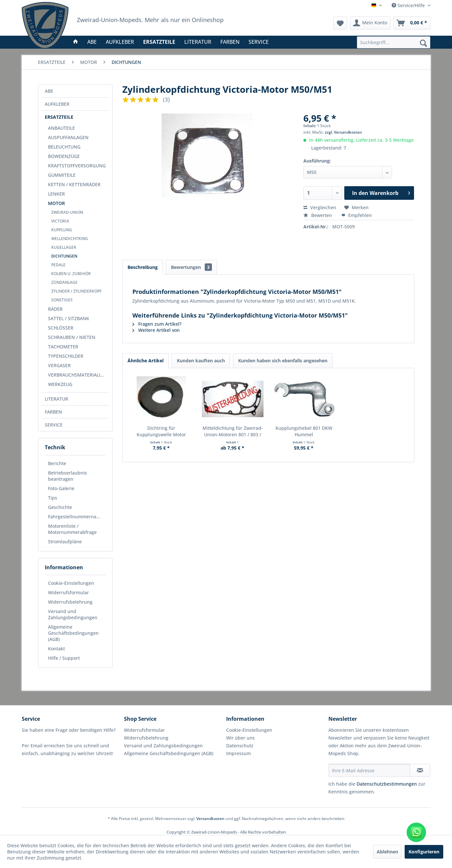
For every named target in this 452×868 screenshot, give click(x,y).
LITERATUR (56, 399)
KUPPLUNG (62, 230)
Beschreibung (143, 267)
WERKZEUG (60, 384)
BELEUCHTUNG (64, 147)
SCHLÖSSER (61, 328)
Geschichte (60, 507)
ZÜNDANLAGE (64, 282)
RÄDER (55, 309)
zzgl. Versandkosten (343, 132)
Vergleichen (320, 207)
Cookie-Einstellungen (71, 583)
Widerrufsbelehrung (70, 602)
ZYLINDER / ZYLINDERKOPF (76, 291)
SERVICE (54, 425)
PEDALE (58, 265)
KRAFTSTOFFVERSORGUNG (77, 166)
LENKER (56, 194)
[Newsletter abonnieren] (420, 770)
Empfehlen (357, 215)
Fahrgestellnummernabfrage (77, 517)
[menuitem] (394, 42)
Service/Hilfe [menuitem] (409, 5)
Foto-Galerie (61, 488)
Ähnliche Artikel (146, 361)
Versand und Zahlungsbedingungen (73, 614)
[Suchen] (423, 43)
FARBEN (53, 412)
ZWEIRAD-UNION (67, 212)
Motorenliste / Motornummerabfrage (72, 529)
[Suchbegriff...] (394, 42)
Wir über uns (240, 738)
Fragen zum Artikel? (157, 324)
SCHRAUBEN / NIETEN (72, 337)
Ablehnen (387, 852)
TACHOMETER (63, 347)
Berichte (57, 463)
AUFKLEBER (57, 104)
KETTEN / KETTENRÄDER (74, 184)
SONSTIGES (62, 300)
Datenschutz (240, 746)
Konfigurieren (424, 852)
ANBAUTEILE (61, 128)
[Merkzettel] (340, 23)
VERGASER (59, 365)
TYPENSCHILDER (66, 356)
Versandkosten (210, 819)
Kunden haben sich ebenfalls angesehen (283, 361)
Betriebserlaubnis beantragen (67, 476)
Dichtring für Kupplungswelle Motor (161, 431)
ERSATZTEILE (59, 117)
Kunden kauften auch (201, 361)
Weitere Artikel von (156, 330)
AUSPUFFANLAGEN (68, 137)
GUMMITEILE (62, 175)
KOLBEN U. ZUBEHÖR (71, 274)
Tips (53, 498)
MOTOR (56, 203)
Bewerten (318, 215)
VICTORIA (60, 221)
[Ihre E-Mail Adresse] (369, 770)
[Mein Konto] (370, 23)
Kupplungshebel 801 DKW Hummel (304, 431)
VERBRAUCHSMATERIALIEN (77, 375)
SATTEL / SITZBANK (69, 318)
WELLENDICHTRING (70, 239)
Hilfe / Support (64, 658)
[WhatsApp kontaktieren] (416, 832)
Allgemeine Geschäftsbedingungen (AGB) (73, 633)
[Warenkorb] (412, 23)
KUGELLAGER (64, 247)
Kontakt (56, 649)
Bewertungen (191, 267)
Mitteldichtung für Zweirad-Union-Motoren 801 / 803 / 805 (233, 431)
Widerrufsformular (68, 592)
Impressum (238, 753)
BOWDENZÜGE (64, 156)
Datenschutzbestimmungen (387, 784)
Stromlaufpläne (65, 542)
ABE (49, 91)
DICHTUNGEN (64, 256)
